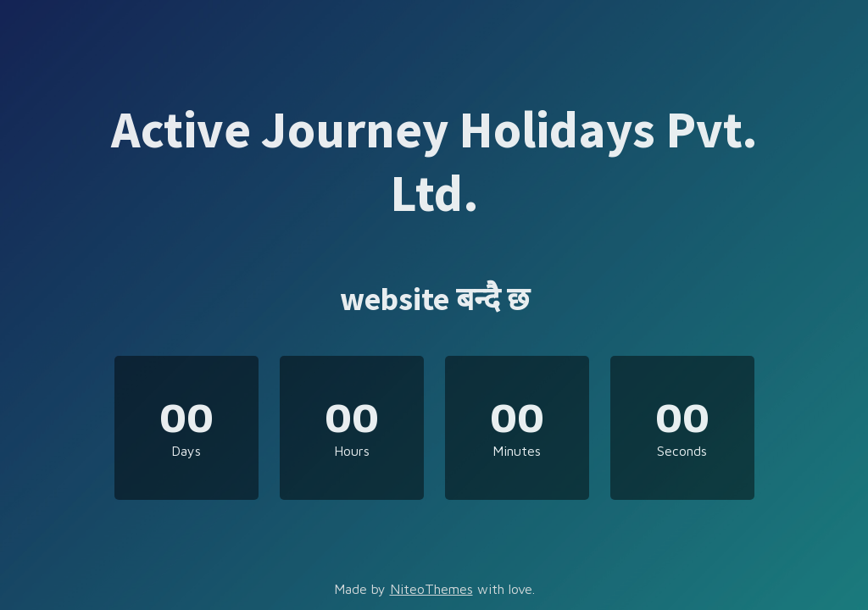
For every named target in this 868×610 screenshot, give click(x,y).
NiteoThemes (431, 589)
